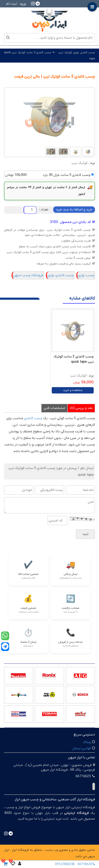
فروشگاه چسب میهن (28, 275)
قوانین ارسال (82, 748)
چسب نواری (86, 275)
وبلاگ (87, 742)
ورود (23, 4)
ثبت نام (12, 4)
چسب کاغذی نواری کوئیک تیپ (77, 52)
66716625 (87, 864)
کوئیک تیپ (80, 163)
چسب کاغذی (33, 418)
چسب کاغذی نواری (60, 275)
